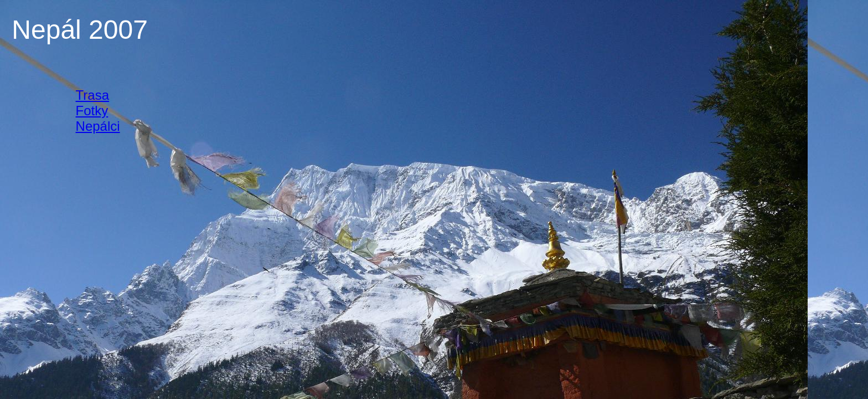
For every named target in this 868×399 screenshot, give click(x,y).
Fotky (92, 111)
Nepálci (98, 126)
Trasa (92, 95)
